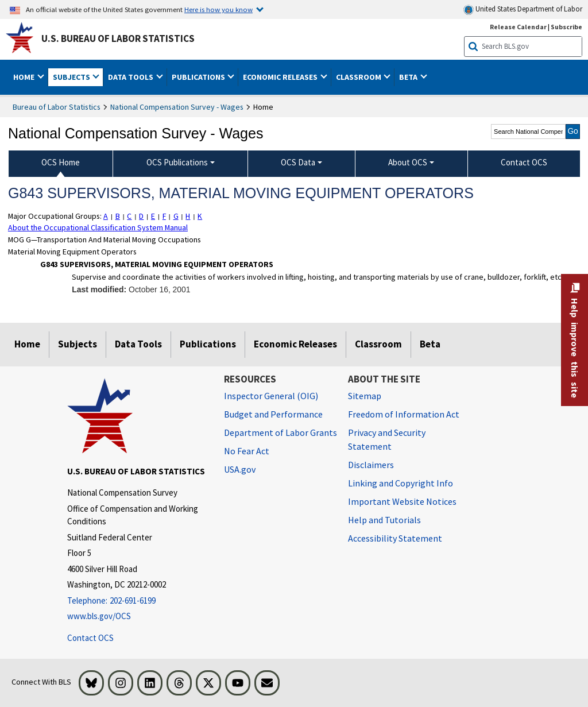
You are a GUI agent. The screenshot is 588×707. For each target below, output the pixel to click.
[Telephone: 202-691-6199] (137, 601)
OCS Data (298, 162)
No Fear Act (247, 451)
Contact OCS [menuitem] (524, 162)
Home (27, 344)
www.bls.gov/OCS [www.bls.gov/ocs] (99, 616)
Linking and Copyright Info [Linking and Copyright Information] (401, 483)
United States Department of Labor (523, 9)
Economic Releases (295, 344)
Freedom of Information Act (404, 414)
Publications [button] (199, 77)
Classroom (378, 344)
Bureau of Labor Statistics (57, 107)
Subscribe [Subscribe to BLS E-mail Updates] (566, 27)
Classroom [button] (359, 77)
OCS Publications (177, 162)
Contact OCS (90, 638)
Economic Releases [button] (281, 77)
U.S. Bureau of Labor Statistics (118, 38)
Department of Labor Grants (281, 432)
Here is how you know (218, 9)
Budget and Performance (273, 414)
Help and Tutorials (384, 520)
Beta (430, 344)
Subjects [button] (72, 77)
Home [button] (25, 77)
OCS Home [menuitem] (61, 162)
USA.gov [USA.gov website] (240, 469)
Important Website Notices (402, 501)
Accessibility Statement (395, 538)
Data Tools (138, 344)
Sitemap (365, 396)
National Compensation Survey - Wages (177, 107)
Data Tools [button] (131, 77)
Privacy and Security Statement (387, 439)
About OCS (408, 162)
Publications (208, 344)
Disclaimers (371, 465)
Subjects (78, 344)
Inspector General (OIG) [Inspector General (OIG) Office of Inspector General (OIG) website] (271, 396)
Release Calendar (518, 27)
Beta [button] (409, 77)
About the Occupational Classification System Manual (98, 227)
